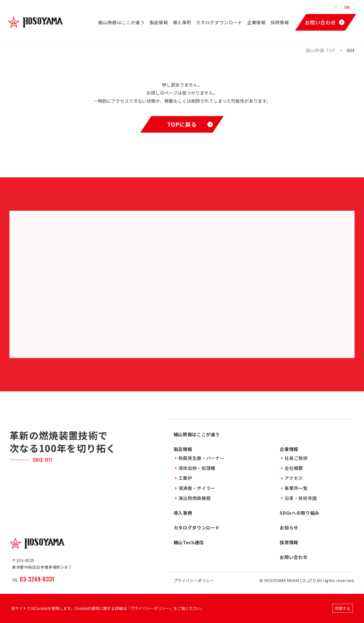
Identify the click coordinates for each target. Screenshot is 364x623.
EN (347, 7)
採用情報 (280, 22)
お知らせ (289, 528)
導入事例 (182, 22)
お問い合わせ (294, 557)
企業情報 (256, 22)
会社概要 (294, 468)
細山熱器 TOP (321, 50)
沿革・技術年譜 (301, 498)
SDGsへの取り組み (299, 513)
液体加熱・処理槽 (197, 468)
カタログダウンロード (219, 22)
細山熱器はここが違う (121, 22)
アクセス (294, 478)
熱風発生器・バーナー (201, 458)
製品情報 (159, 22)
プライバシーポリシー (194, 580)
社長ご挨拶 (296, 458)
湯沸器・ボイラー (197, 488)
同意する (343, 608)
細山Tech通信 (189, 542)
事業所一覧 (296, 488)
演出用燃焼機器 (195, 498)
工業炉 (185, 478)
